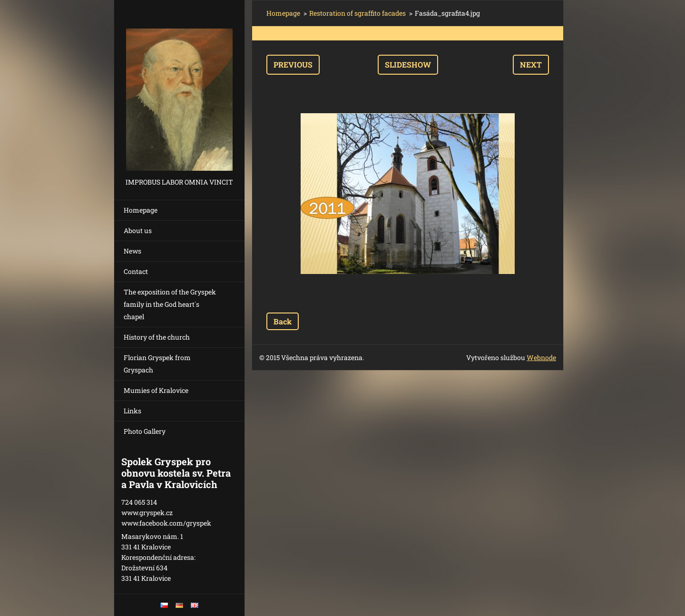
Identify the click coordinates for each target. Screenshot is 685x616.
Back (283, 321)
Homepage (141, 210)
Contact (136, 271)
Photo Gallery (145, 431)
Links (132, 411)
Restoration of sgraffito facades (357, 13)
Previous (293, 64)
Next (531, 64)
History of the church (157, 337)
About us (138, 230)
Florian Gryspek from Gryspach (157, 364)
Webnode (541, 357)
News (132, 251)
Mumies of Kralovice (156, 390)
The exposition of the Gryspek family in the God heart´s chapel (170, 304)
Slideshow (408, 64)
